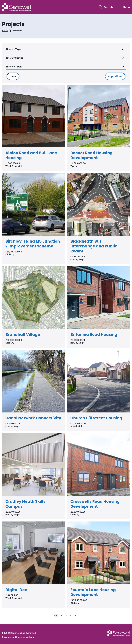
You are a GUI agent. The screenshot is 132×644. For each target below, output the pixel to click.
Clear (14, 76)
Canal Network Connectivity (33, 418)
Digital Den (16, 590)
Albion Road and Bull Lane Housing (31, 155)
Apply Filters (115, 76)
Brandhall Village (23, 335)
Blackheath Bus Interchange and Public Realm (94, 246)
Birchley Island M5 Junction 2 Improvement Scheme (33, 244)
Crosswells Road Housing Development (95, 504)
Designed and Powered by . (18, 637)
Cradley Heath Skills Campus (25, 504)
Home (5, 31)
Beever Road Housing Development (91, 155)
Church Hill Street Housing (96, 418)
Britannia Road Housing (94, 335)
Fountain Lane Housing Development (93, 592)
